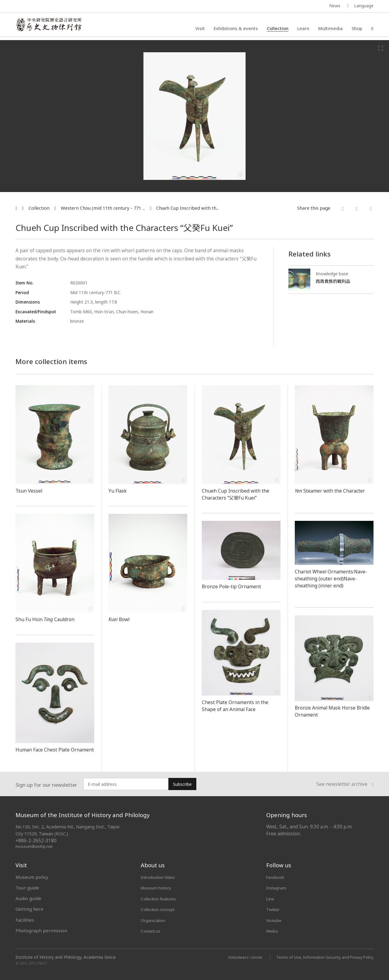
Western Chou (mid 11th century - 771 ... (103, 208)
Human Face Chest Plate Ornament (46, 753)
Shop (357, 29)
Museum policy (32, 877)
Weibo (273, 930)
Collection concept (161, 909)
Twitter (274, 909)
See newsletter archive (345, 784)
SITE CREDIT (38, 963)
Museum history (158, 888)
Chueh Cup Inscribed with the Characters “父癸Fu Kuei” (238, 494)
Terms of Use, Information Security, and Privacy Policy (320, 956)
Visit (200, 29)
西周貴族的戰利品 (334, 281)
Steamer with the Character (322, 494)
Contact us (152, 930)
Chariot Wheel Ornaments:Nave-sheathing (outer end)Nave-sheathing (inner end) (329, 582)
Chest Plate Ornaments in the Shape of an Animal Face (239, 705)
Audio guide (28, 898)
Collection (278, 29)
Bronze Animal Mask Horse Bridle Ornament (328, 711)
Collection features (161, 898)
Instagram (277, 888)
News (335, 6)
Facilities (25, 920)
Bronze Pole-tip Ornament (235, 586)
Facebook (277, 877)
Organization (155, 920)
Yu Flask (118, 490)
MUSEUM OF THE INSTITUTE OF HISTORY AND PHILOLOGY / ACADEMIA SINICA (76, 7)
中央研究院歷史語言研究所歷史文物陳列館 (52, 26)
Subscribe (182, 784)
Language (364, 6)
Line (271, 898)
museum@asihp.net (35, 846)
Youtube (275, 920)
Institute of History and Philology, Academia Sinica (65, 957)
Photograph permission (41, 930)
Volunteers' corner (234, 956)
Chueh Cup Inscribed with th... (188, 208)
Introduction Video (161, 877)
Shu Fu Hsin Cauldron (47, 619)
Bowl (120, 619)
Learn (303, 29)
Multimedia (330, 29)
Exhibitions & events (236, 29)
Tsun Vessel (30, 490)
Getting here (29, 909)
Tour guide (27, 888)
